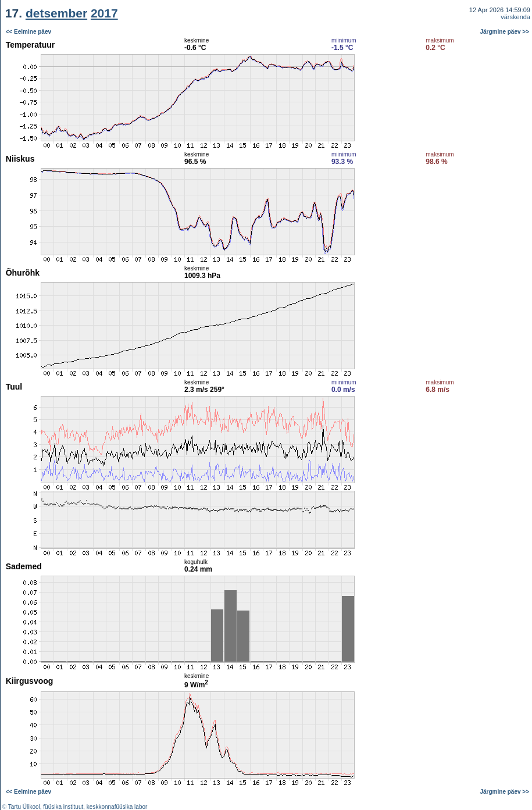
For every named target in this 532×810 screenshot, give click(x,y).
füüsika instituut (63, 807)
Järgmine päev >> (505, 32)
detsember (56, 13)
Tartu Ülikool (24, 807)
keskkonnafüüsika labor (117, 807)
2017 (104, 13)
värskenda (515, 17)
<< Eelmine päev (28, 32)
